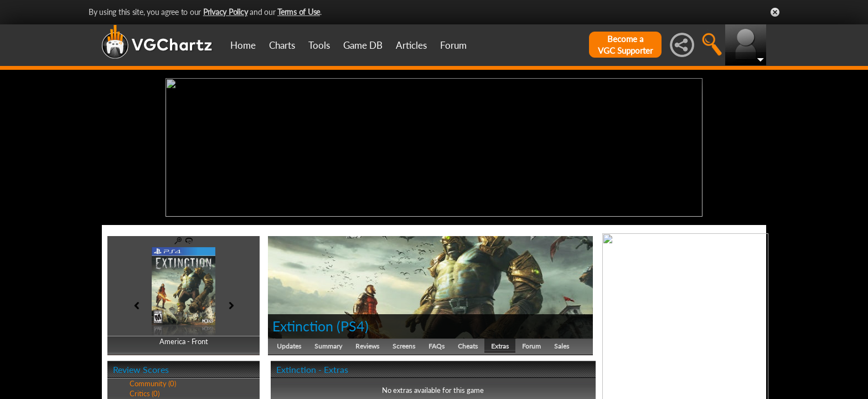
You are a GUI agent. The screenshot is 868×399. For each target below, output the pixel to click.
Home (243, 45)
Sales (562, 346)
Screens (404, 346)
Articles (411, 45)
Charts (282, 45)
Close (775, 12)
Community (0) (153, 383)
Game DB (363, 45)
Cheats (468, 346)
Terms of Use (299, 12)
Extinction (303, 326)
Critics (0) (144, 393)
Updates (289, 346)
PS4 (353, 326)
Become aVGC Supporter (625, 45)
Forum (453, 45)
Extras (500, 346)
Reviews (367, 346)
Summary (328, 346)
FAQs (436, 346)
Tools (319, 45)
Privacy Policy (226, 12)
